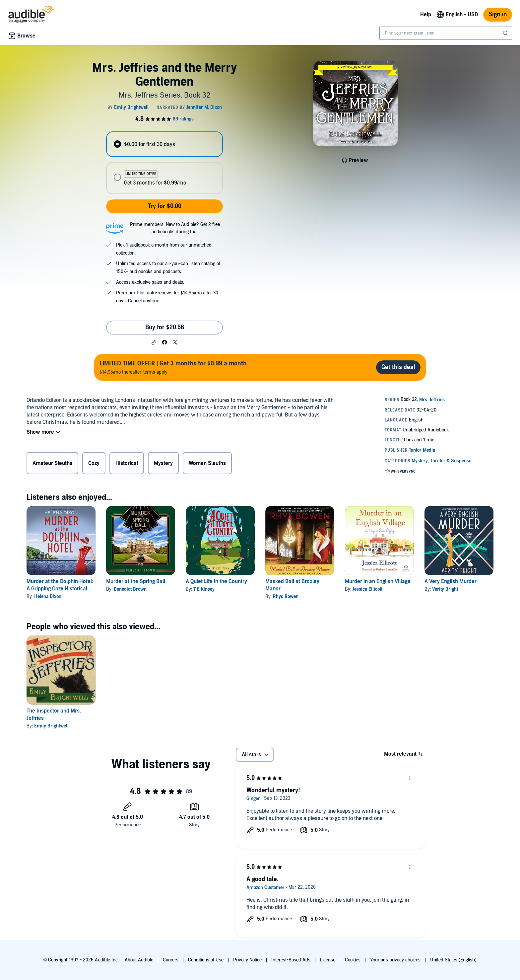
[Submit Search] (506, 33)
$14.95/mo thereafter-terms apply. (173, 367)
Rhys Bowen (286, 597)
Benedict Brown (130, 589)
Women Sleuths (207, 463)
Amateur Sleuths (52, 463)
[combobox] (446, 33)
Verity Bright (445, 589)
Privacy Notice (247, 960)
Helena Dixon (48, 597)
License (328, 960)
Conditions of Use (206, 960)
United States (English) (453, 960)
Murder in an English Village (378, 581)
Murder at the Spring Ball (136, 581)
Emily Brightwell (51, 726)
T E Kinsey (204, 589)
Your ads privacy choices (395, 960)
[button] (154, 342)
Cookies (353, 960)
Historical (127, 463)
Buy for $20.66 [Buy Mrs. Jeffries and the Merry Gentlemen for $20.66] (165, 327)
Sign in (498, 14)
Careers (171, 960)
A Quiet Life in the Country (216, 581)
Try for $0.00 (165, 206)
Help (426, 15)
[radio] (164, 144)
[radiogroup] (164, 163)
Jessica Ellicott (367, 589)
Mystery (163, 463)
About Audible (139, 960)
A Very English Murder (451, 581)
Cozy (94, 463)
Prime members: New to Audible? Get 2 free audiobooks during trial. (175, 228)
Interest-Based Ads (291, 960)
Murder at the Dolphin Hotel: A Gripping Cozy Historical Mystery (60, 589)
